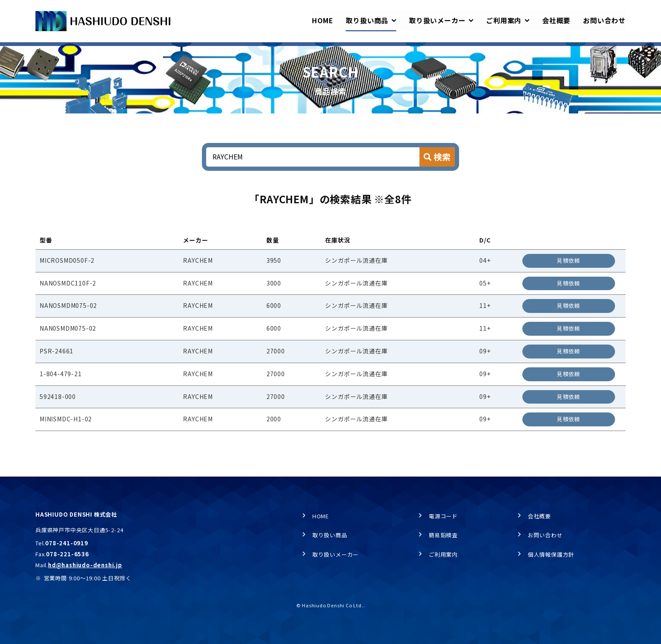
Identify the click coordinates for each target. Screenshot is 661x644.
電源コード (443, 518)
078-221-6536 (67, 556)
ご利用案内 (443, 556)
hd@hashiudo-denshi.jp (85, 567)
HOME (43, 51)
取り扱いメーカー (336, 556)
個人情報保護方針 (551, 556)
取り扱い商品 (82, 51)
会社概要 (539, 518)
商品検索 (124, 51)
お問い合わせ (545, 537)
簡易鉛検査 (443, 537)
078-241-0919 (67, 545)
